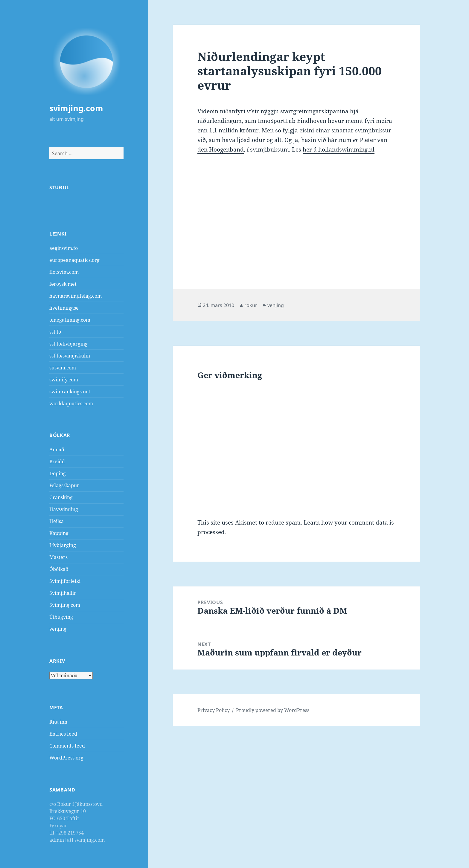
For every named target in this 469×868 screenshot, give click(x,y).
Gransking (61, 497)
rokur (251, 305)
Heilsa (57, 521)
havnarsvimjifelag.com (76, 296)
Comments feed (67, 746)
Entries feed (63, 734)
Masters (58, 557)
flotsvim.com (64, 272)
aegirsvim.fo (64, 248)
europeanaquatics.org (74, 260)
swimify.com (64, 380)
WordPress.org (66, 758)
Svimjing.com (65, 605)
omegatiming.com (70, 320)
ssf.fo (55, 332)
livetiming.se (64, 308)
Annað (57, 450)
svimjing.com (76, 108)
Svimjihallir (63, 593)
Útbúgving (61, 617)
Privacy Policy (214, 710)
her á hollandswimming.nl (339, 149)
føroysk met (63, 284)
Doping (58, 473)
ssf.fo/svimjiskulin (70, 356)
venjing (58, 629)
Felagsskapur (64, 485)
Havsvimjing (64, 509)
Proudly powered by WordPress (273, 710)
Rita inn (58, 722)
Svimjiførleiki (65, 581)
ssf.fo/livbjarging (68, 344)
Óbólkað (59, 569)
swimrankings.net (70, 392)
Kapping (59, 533)
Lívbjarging (63, 545)
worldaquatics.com (71, 404)
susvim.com (63, 368)
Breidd (57, 461)
